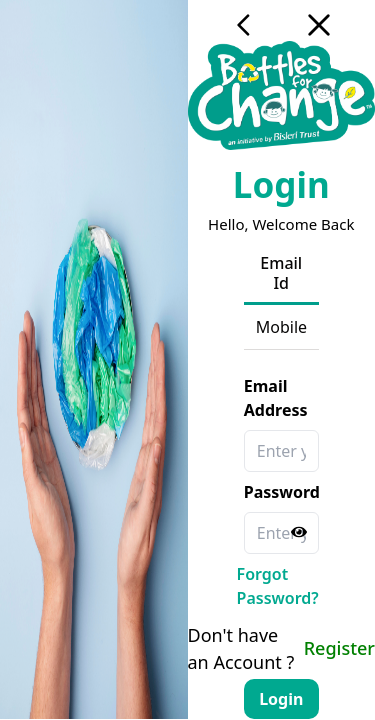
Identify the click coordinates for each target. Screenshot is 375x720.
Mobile (281, 327)
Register (339, 648)
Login (281, 699)
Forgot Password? (278, 586)
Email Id (281, 273)
